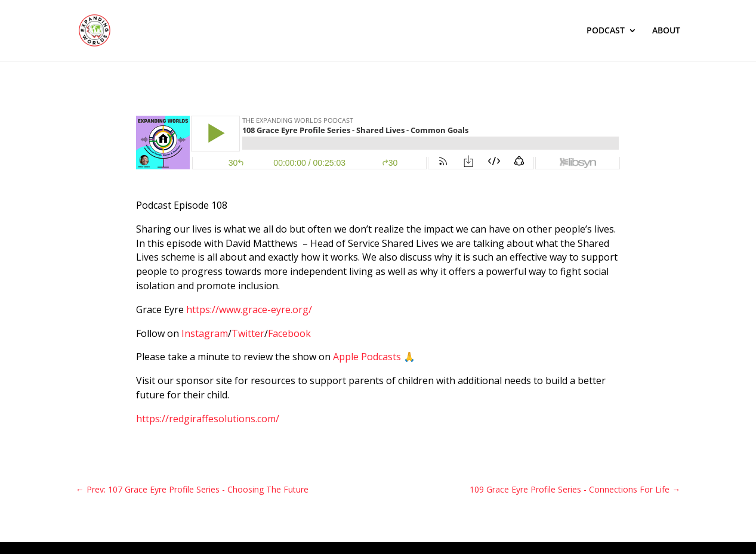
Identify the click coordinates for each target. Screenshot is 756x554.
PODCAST (606, 31)
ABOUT (666, 31)
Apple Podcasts (367, 357)
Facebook (289, 333)
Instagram (205, 333)
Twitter (248, 333)
